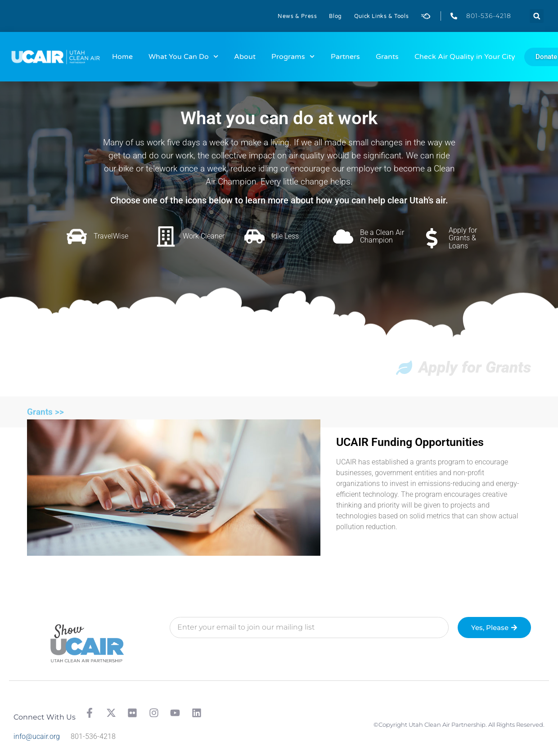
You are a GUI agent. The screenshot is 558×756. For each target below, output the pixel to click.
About (245, 57)
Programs (293, 56)
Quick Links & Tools (381, 16)
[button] (537, 16)
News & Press (297, 16)
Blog (335, 16)
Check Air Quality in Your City (465, 57)
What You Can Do (183, 56)
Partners (345, 57)
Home (122, 57)
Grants (387, 57)
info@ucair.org (37, 736)
